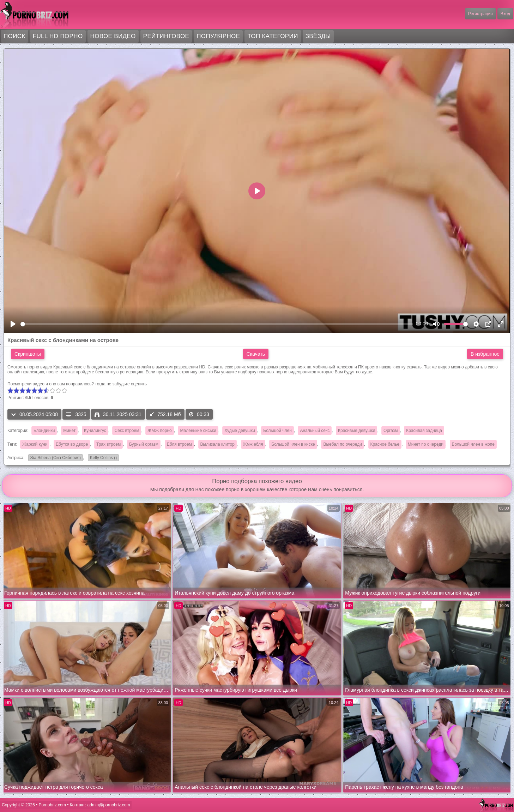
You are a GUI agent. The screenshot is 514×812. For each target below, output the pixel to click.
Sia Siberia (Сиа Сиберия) (55, 458)
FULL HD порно (58, 36)
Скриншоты (28, 354)
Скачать (256, 354)
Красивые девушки (356, 431)
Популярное (218, 36)
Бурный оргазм (144, 444)
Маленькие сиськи (198, 431)
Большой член (277, 431)
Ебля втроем (179, 444)
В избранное (485, 354)
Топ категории (273, 36)
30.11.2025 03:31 (118, 414)
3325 (76, 414)
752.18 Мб (165, 414)
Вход (505, 14)
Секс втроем (127, 431)
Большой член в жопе (473, 444)
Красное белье (385, 444)
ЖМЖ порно (160, 431)
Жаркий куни (35, 444)
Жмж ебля (253, 444)
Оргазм (391, 431)
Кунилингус (95, 431)
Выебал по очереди (342, 444)
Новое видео (113, 36)
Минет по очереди (426, 444)
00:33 (199, 414)
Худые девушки (240, 431)
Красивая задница (424, 431)
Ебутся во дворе (72, 444)
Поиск (14, 36)
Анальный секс (315, 431)
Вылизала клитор (217, 444)
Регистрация (480, 14)
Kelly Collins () (102, 458)
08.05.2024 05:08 (34, 414)
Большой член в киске (293, 444)
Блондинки (44, 431)
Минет (69, 431)
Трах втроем (108, 444)
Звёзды (318, 36)
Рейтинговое (166, 36)
